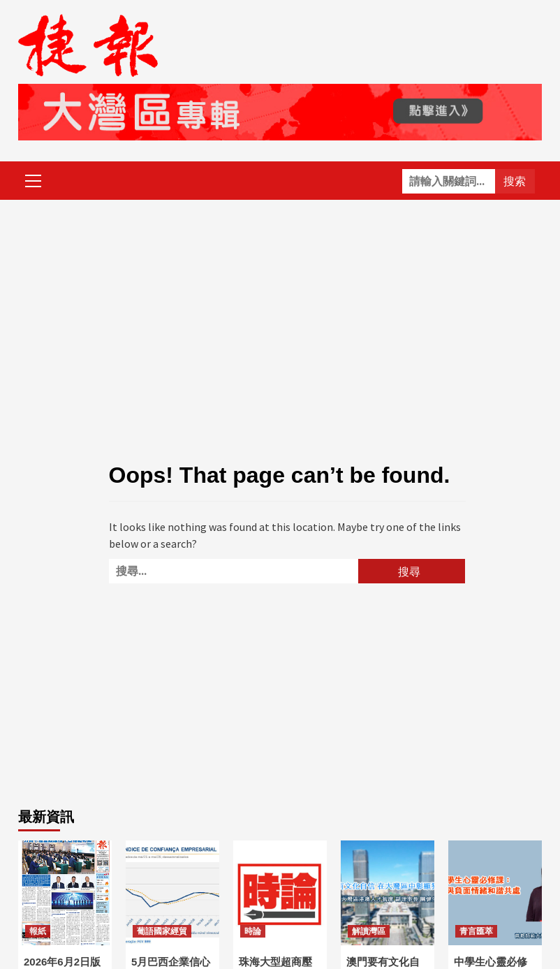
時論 (253, 931)
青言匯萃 (476, 931)
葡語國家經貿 (162, 931)
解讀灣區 (369, 931)
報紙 (38, 931)
